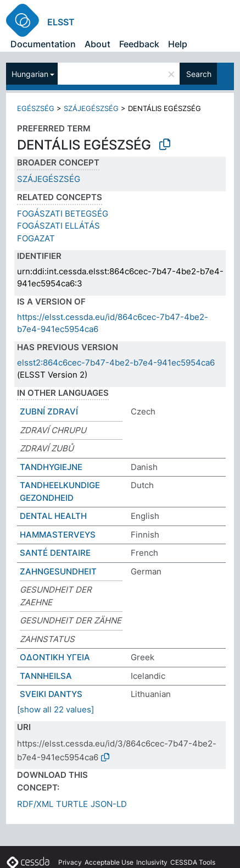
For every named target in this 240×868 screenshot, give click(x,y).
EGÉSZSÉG (36, 108)
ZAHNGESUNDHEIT (58, 571)
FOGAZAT (36, 238)
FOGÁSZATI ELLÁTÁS (58, 226)
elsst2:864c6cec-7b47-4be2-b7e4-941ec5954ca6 (116, 363)
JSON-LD (109, 804)
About (97, 44)
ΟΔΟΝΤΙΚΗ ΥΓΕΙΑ (55, 657)
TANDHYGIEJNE (51, 467)
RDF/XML (35, 804)
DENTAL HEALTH (53, 516)
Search (199, 74)
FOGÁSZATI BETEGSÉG (63, 214)
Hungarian (30, 74)
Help (178, 44)
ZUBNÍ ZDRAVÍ (49, 411)
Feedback (139, 44)
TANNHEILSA (46, 676)
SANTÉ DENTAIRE (55, 553)
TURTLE (72, 804)
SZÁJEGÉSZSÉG (91, 108)
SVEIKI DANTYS (51, 694)
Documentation (43, 44)
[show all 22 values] (55, 709)
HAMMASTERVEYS (58, 535)
